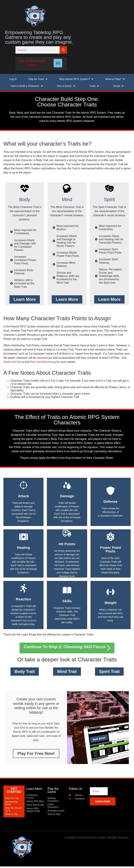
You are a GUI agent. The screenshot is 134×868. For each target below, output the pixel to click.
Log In (13, 79)
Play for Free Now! (36, 755)
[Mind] (67, 188)
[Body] (25, 188)
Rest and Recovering (43, 362)
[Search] (63, 50)
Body (25, 199)
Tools (94, 86)
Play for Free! (38, 79)
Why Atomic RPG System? (76, 79)
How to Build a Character (27, 86)
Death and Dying (14, 362)
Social (118, 86)
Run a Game (66, 86)
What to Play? (115, 79)
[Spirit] (109, 188)
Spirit (109, 199)
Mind (67, 199)
